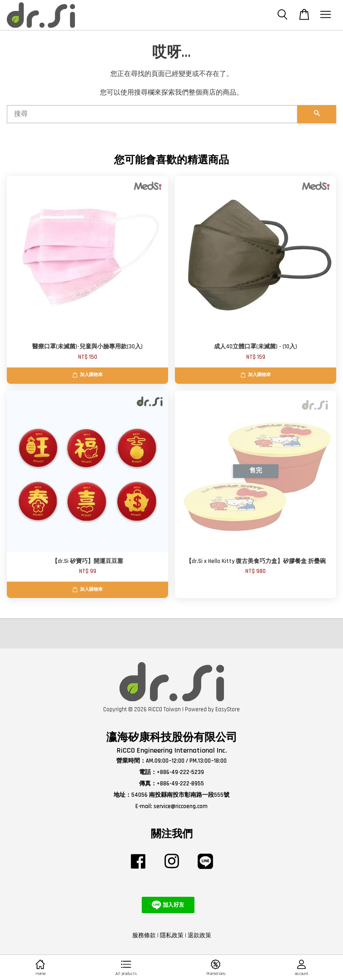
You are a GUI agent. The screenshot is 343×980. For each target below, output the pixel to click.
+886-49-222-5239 (180, 772)
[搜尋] (152, 114)
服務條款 (144, 935)
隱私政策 (172, 935)
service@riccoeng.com (181, 806)
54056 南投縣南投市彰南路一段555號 (180, 795)
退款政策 (199, 935)
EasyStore (228, 709)
